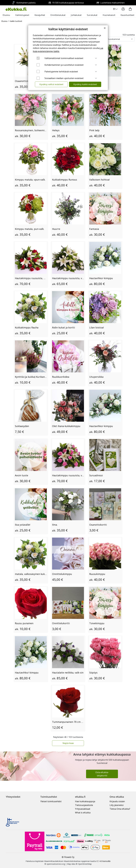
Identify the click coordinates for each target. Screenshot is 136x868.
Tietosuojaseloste (84, 805)
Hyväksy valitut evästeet (51, 84)
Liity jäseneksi (117, 805)
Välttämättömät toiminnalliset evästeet (64, 58)
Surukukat (92, 15)
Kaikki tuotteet (16, 21)
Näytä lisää (68, 743)
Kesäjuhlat (40, 15)
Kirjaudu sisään (117, 801)
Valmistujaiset (22, 15)
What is (83, 813)
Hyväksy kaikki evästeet (85, 84)
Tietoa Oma (120, 809)
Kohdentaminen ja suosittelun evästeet (64, 65)
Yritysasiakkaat (83, 809)
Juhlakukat (76, 15)
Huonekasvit (109, 15)
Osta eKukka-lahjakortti (102, 774)
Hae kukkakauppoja (85, 801)
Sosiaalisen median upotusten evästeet (64, 78)
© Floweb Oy (68, 857)
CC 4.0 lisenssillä (103, 861)
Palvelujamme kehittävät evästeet (61, 72)
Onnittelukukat (58, 15)
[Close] (105, 28)
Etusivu (6, 15)
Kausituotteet (127, 15)
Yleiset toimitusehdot (51, 801)
